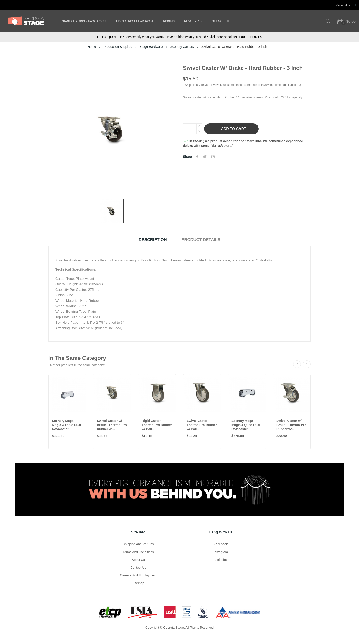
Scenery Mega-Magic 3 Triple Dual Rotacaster (67, 425)
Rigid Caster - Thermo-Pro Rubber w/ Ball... (157, 425)
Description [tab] (153, 240)
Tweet (205, 157)
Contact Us (138, 568)
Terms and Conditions (138, 552)
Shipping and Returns (138, 544)
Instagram (221, 552)
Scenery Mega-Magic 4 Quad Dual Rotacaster (246, 425)
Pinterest (213, 157)
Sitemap (138, 583)
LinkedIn (221, 560)
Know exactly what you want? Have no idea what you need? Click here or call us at (180, 37)
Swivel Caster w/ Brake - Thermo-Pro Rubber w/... (112, 425)
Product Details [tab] (201, 240)
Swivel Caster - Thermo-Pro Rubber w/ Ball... (202, 425)
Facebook (221, 544)
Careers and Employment (138, 575)
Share (197, 157)
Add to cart (233, 129)
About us (138, 560)
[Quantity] (190, 129)
